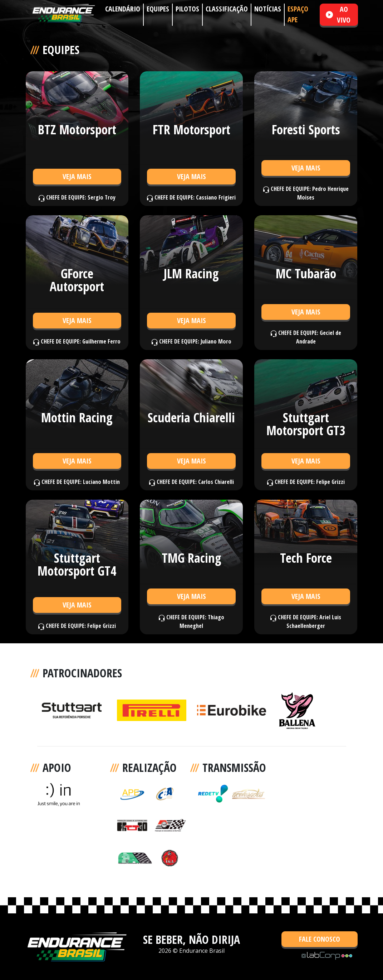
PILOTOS (187, 9)
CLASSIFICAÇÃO (227, 9)
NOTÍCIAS (268, 9)
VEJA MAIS (77, 176)
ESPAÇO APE (298, 14)
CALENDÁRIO (123, 9)
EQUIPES (158, 9)
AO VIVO (338, 15)
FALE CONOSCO (320, 939)
